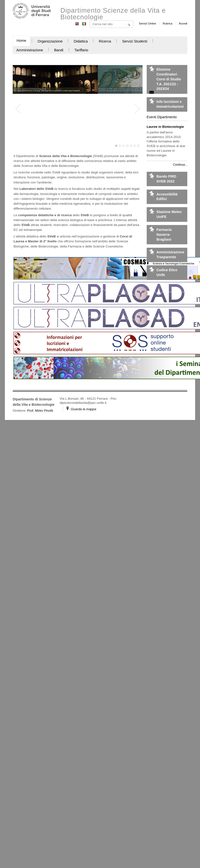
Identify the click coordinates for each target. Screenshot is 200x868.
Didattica (81, 41)
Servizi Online (147, 23)
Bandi (59, 50)
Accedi (183, 23)
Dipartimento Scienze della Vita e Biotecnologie (113, 14)
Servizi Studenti (135, 41)
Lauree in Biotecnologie (165, 127)
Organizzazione (50, 41)
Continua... (180, 165)
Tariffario (81, 50)
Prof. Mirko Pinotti (40, 411)
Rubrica (167, 23)
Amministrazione (30, 50)
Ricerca (105, 41)
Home (21, 41)
